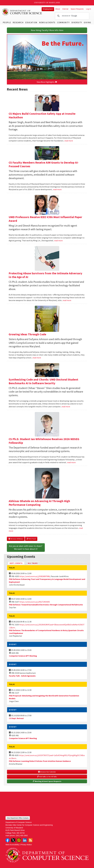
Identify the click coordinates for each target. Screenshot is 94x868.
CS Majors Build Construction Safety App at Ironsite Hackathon (42, 115)
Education (31, 22)
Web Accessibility (12, 845)
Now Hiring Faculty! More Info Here (47, 30)
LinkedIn (25, 840)
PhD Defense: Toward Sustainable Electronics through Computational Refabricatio (46, 605)
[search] (72, 16)
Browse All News (16, 539)
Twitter (13, 840)
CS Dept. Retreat (16, 718)
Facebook (7, 840)
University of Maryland (47, 3)
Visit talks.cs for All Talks (47, 777)
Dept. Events (17, 563)
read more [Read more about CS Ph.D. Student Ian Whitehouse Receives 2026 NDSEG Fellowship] (71, 462)
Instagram (19, 840)
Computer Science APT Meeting (23, 656)
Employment (48, 9)
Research (18, 22)
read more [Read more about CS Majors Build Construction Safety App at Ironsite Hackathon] (69, 141)
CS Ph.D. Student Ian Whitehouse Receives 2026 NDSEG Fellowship (44, 441)
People (7, 22)
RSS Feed (31, 539)
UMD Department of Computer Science (22, 12)
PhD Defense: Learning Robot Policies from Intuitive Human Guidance (40, 761)
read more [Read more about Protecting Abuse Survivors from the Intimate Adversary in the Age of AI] (67, 300)
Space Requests (77, 9)
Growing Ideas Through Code (27, 334)
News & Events (47, 22)
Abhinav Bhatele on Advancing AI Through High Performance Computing (39, 503)
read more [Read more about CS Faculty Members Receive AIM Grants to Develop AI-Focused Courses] (57, 189)
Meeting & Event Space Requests (47, 781)
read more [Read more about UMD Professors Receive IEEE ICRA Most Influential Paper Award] (58, 240)
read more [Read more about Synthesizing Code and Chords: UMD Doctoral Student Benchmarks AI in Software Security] (66, 406)
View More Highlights (47, 82)
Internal (65, 9)
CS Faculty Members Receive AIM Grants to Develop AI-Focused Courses (44, 164)
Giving (87, 22)
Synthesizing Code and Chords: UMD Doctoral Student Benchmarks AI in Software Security (43, 381)
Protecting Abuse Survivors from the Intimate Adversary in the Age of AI (45, 275)
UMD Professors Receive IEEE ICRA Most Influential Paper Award (45, 219)
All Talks (33, 563)
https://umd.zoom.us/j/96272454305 (35, 602)
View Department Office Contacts (18, 818)
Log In (88, 9)
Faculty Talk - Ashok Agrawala (22, 676)
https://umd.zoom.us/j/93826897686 (35, 576)
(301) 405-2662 (22, 836)
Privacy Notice (26, 845)
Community (63, 22)
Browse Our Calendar (47, 772)
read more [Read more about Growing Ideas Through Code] (37, 358)
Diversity (77, 22)
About (58, 9)
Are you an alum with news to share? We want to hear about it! (26, 547)
